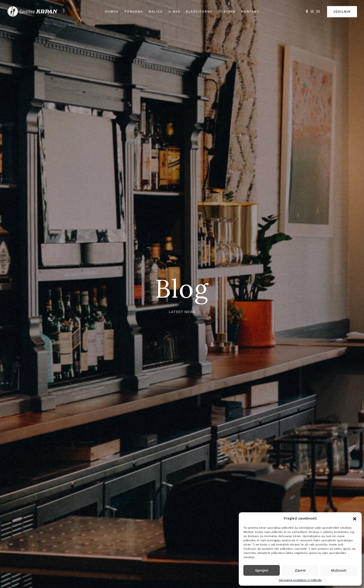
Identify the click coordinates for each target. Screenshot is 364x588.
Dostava (227, 12)
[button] (355, 518)
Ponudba (134, 12)
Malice (156, 12)
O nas (174, 12)
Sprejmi (262, 570)
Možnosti (339, 570)
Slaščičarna (199, 12)
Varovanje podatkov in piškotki (300, 580)
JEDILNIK (342, 12)
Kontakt (250, 12)
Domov (112, 12)
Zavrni (300, 570)
